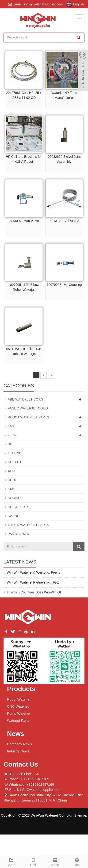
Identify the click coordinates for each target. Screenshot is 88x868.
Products (21, 689)
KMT (11, 426)
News (16, 734)
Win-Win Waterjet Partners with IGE (33, 582)
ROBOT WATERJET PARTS (28, 417)
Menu (55, 862)
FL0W (12, 435)
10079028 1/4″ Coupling (64, 285)
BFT (11, 444)
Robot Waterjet (19, 699)
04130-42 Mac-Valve (24, 221)
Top (77, 862)
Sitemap (81, 815)
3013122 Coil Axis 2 (64, 221)
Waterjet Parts (18, 720)
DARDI (13, 516)
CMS (11, 489)
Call (33, 862)
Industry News (18, 751)
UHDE (12, 480)
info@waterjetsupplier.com (43, 4)
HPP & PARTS (18, 507)
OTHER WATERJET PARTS (28, 525)
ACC (11, 471)
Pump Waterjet (19, 713)
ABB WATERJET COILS (25, 399)
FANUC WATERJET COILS (28, 408)
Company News (19, 744)
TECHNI (14, 453)
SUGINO (14, 498)
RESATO (14, 462)
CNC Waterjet (18, 706)
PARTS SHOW (19, 534)
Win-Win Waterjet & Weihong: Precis (33, 572)
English (75, 4)
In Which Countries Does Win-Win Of (34, 592)
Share (11, 862)
